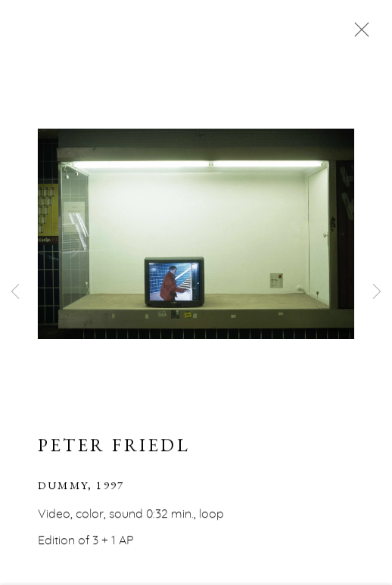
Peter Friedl (114, 447)
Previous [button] (15, 292)
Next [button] (377, 292)
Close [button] (358, 34)
